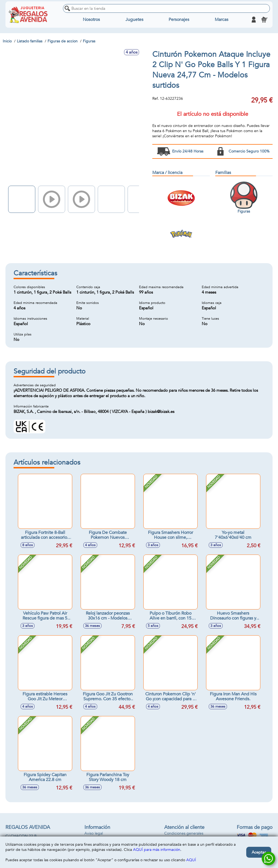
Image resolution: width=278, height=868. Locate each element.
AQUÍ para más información (157, 850)
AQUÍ (191, 860)
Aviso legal (94, 833)
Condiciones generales (184, 833)
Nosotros (91, 20)
